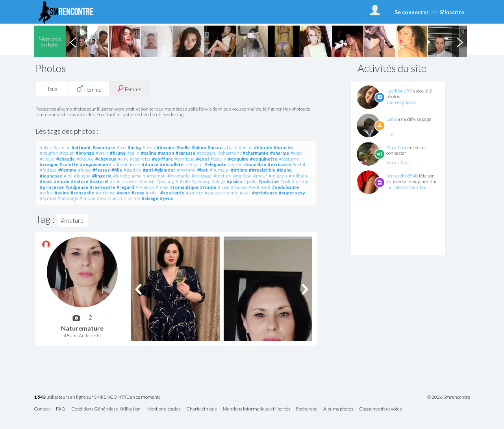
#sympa (48, 198)
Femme (129, 89)
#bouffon (49, 153)
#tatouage (68, 198)
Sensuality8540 (402, 176)
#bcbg (134, 147)
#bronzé (85, 153)
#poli (285, 181)
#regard (125, 187)
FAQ (61, 409)
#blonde (263, 147)
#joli (68, 176)
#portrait (301, 181)
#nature (80, 181)
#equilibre (255, 164)
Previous (73, 41)
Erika (392, 119)
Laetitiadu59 (399, 91)
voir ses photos (401, 102)
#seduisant (259, 187)
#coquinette (264, 159)
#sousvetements (221, 193)
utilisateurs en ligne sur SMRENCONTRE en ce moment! (97, 397)
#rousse (239, 187)
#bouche (283, 147)
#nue (115, 181)
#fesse (84, 170)
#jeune (284, 170)
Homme (89, 89)
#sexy (138, 193)
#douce (150, 164)
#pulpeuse (77, 187)
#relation (145, 187)
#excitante (279, 164)
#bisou (215, 147)
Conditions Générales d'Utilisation (106, 409)
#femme (67, 170)
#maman (156, 176)
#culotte (69, 164)
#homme (186, 170)
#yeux (166, 198)
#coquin (218, 159)
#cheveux (106, 159)
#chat (296, 153)
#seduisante (285, 187)
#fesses (101, 170)
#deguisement (96, 164)
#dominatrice (127, 164)
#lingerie (102, 176)
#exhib (299, 164)
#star (245, 193)
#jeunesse (51, 176)
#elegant (194, 164)
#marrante (179, 176)
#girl (148, 170)
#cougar (49, 164)
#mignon (278, 176)
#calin (133, 153)
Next (460, 41)
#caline (149, 153)
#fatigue (48, 170)
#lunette (122, 176)
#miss (46, 181)
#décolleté (172, 164)
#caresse (185, 153)
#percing (165, 181)
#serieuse (106, 193)
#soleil (152, 193)
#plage (219, 181)
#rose (223, 187)
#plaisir (235, 181)
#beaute (166, 147)
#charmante (256, 153)
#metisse (242, 176)
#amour (62, 147)
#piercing (201, 181)
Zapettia (395, 147)
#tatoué (87, 198)
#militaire (299, 176)
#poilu (250, 181)
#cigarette (140, 159)
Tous (52, 89)
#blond (246, 147)
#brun (102, 153)
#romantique (184, 187)
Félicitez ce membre (406, 187)
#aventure (104, 147)
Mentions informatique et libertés (257, 409)
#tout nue (107, 198)
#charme (280, 153)
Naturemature (82, 328)
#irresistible (262, 170)
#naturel (99, 181)
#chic (123, 159)
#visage (150, 198)
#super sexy (292, 193)
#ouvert (130, 181)
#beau (149, 147)
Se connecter (412, 12)
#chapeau (207, 153)
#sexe (123, 193)
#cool (202, 159)
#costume (289, 159)
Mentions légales (163, 409)
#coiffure (162, 159)
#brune (118, 153)
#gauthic (132, 170)
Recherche (307, 409)
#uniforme (129, 198)
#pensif (147, 181)
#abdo (46, 147)
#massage (202, 176)
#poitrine (269, 181)
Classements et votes (380, 409)
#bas (121, 147)
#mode (62, 181)
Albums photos (338, 409)
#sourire (195, 193)
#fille (117, 170)
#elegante (215, 164)
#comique (184, 159)
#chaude (66, 159)
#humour (219, 170)
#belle (183, 147)
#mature (222, 176)
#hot (203, 170)
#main (139, 176)
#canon (166, 153)
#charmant (230, 153)
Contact (42, 409)
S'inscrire (452, 12)
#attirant (81, 147)
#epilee (235, 164)
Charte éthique (202, 409)
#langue (82, 176)
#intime (239, 170)
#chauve (85, 159)
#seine (46, 193)
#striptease (265, 193)
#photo (183, 181)
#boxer (67, 153)
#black (231, 147)
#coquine (238, 159)
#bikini (199, 147)
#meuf (260, 176)
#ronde (208, 187)
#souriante (172, 193)
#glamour (165, 170)
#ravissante (102, 187)
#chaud (47, 159)
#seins (62, 193)
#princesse (52, 187)
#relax (162, 187)
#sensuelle (82, 193)
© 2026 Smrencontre (449, 397)
